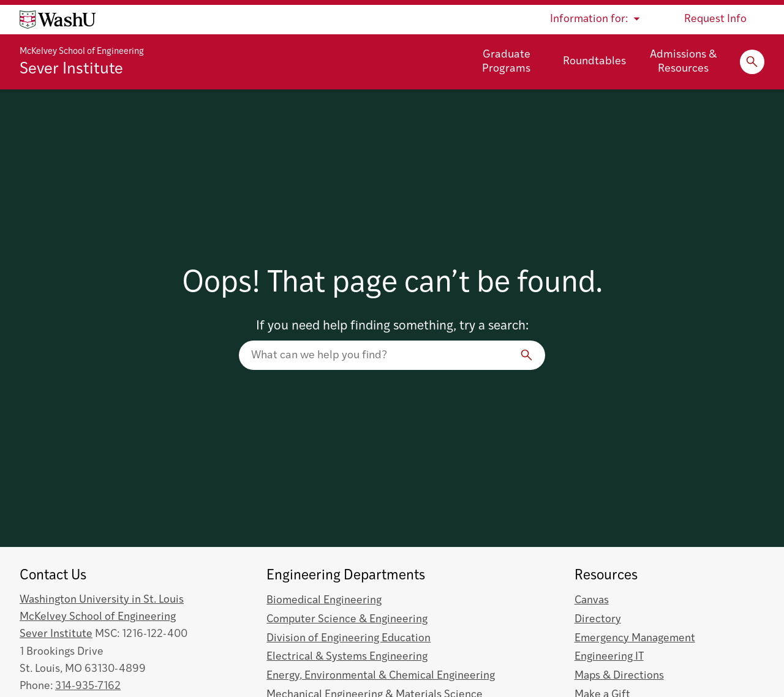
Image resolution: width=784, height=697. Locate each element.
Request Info (715, 19)
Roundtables (594, 62)
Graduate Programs (506, 62)
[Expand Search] (752, 62)
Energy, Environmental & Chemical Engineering (381, 676)
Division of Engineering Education (349, 639)
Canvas (592, 601)
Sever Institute (71, 70)
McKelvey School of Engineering (82, 52)
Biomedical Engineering (324, 601)
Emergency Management (635, 639)
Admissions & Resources (683, 62)
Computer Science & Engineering (347, 620)
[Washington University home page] (58, 20)
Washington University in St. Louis (102, 600)
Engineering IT (609, 657)
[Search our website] (392, 355)
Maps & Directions (619, 676)
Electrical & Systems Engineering (347, 657)
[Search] (527, 355)
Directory (598, 620)
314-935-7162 (88, 686)
